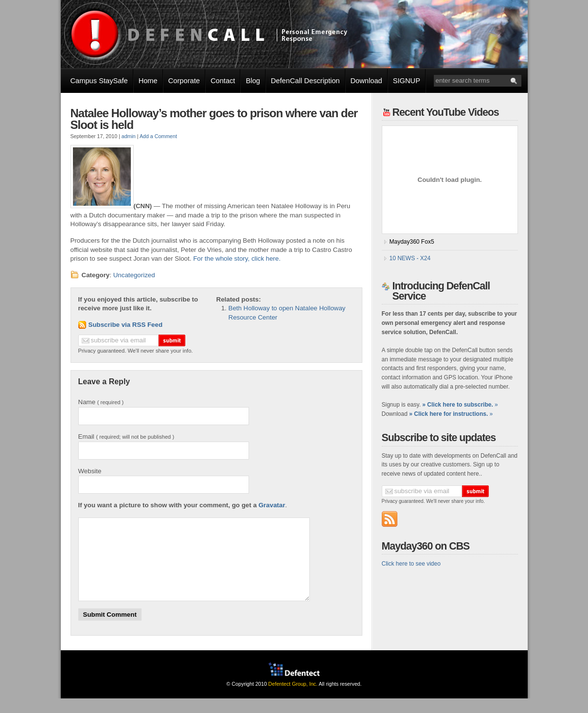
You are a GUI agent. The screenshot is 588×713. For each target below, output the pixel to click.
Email (126, 437)
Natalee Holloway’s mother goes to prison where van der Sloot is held (214, 119)
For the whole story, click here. (237, 258)
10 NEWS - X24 (410, 258)
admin (129, 136)
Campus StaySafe (99, 81)
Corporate (184, 81)
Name (101, 402)
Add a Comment (158, 136)
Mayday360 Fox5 (412, 242)
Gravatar (272, 505)
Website (90, 471)
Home (148, 81)
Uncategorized (134, 275)
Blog (253, 81)
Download (366, 81)
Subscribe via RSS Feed (126, 325)
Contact (223, 81)
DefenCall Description (305, 81)
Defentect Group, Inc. (293, 698)
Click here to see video (411, 564)
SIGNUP (407, 81)
